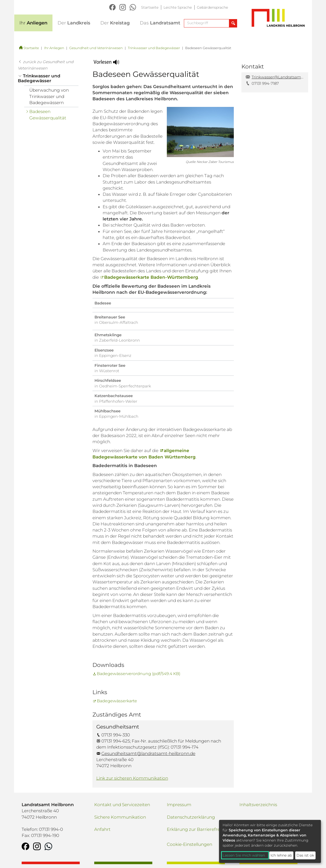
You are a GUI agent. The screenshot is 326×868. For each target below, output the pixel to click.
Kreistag (115, 23)
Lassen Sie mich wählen (244, 855)
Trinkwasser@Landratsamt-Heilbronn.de (278, 77)
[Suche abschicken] (233, 23)
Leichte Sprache (178, 7)
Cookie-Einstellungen (189, 844)
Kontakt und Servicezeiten (122, 805)
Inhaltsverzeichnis (258, 805)
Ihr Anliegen (54, 48)
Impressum (179, 805)
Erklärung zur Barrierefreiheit (198, 829)
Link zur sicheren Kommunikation (132, 778)
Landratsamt (160, 23)
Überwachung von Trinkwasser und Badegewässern (49, 96)
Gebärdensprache (212, 7)
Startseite (150, 7)
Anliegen (33, 23)
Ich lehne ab (281, 855)
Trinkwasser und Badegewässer (154, 48)
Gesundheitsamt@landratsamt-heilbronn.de (148, 753)
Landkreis (74, 23)
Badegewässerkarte (117, 701)
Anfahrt (102, 829)
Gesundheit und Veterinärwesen (96, 48)
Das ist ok (305, 855)
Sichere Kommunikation (120, 817)
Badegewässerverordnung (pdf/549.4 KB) (139, 674)
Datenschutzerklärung (191, 817)
